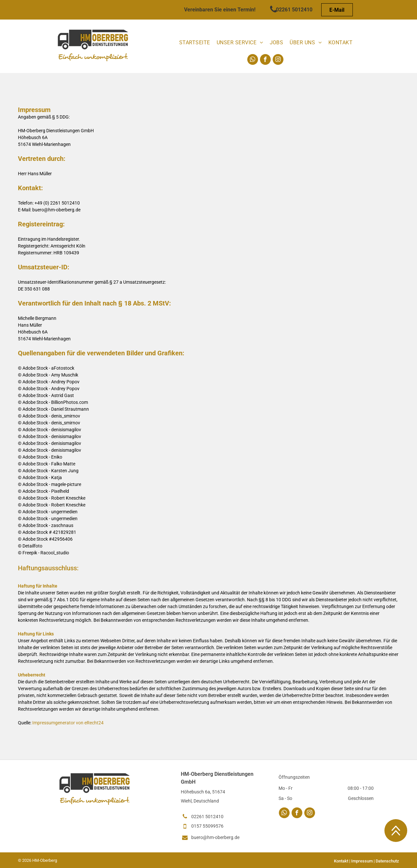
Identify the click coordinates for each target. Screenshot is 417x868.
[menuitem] (195, 43)
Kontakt (341, 861)
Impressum (362, 861)
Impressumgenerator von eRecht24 (68, 723)
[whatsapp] (253, 60)
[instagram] (278, 60)
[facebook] (265, 60)
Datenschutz (387, 861)
